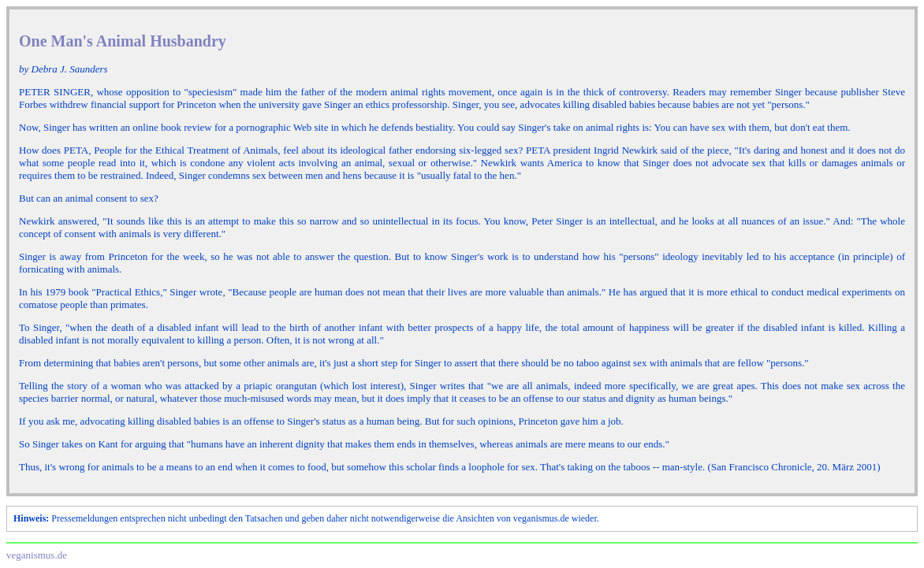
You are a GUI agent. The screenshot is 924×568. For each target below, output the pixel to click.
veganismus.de (37, 555)
